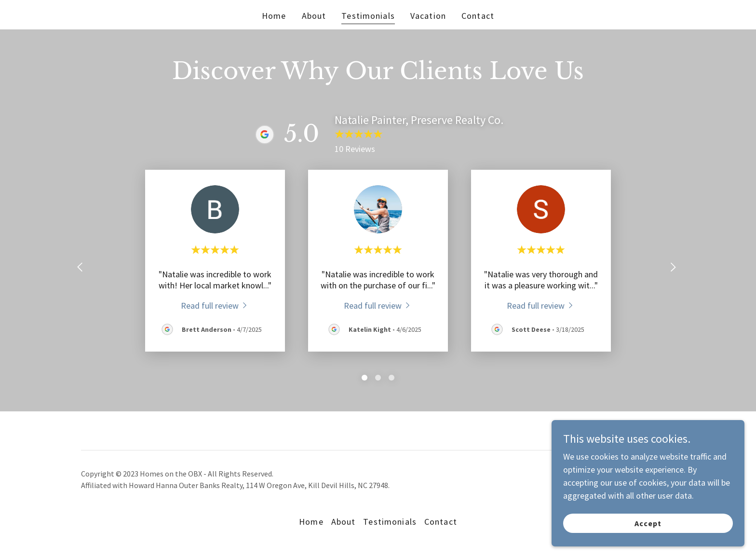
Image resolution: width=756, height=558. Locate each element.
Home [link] (274, 16)
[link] (215, 305)
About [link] (314, 16)
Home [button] (311, 522)
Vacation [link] (428, 16)
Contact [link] (478, 16)
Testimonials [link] (368, 16)
